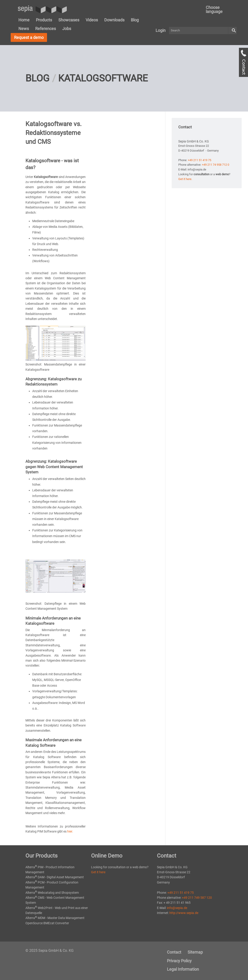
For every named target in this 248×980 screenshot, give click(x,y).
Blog (135, 20)
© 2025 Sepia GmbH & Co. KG (50, 951)
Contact (174, 952)
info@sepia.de (177, 908)
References (46, 29)
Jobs (67, 29)
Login (161, 30)
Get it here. (185, 179)
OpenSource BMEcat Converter (47, 923)
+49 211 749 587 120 (197, 898)
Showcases (69, 20)
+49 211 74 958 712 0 (216, 165)
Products (44, 20)
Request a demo (29, 37)
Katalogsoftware (103, 78)
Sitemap (195, 952)
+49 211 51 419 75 (200, 160)
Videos (92, 20)
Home (24, 20)
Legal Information (183, 969)
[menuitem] (219, 10)
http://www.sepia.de (184, 913)
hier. (70, 831)
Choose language (214, 9)
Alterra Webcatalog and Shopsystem (52, 893)
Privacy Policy (179, 961)
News (24, 29)
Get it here (98, 872)
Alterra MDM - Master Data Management (55, 918)
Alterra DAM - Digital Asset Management (55, 877)
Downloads (114, 20)
